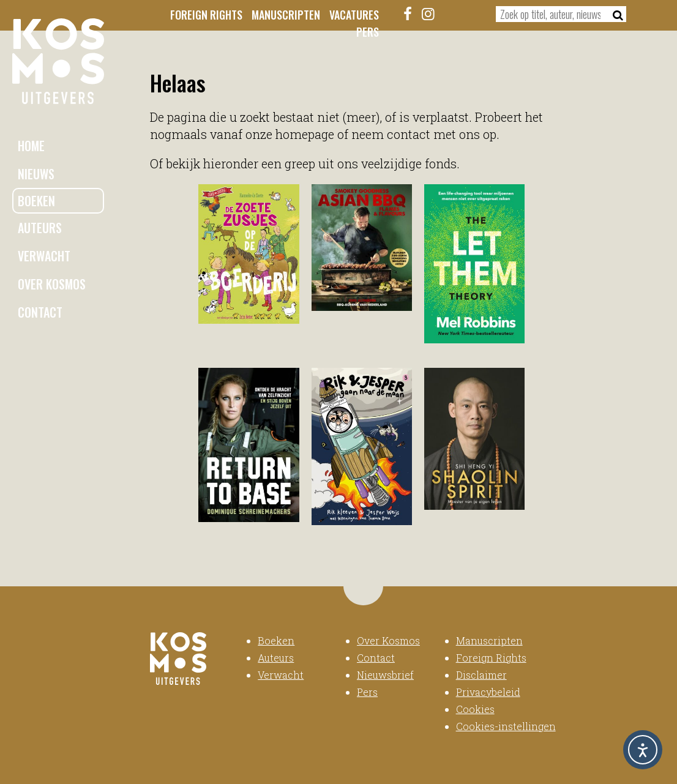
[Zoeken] (614, 14)
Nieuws (36, 174)
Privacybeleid (488, 692)
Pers (368, 32)
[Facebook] (408, 13)
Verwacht (44, 256)
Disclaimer (481, 675)
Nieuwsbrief (385, 675)
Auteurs (40, 228)
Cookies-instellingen (506, 726)
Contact (40, 312)
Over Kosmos (52, 284)
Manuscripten (286, 15)
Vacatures (354, 15)
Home (31, 146)
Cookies (475, 709)
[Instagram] (428, 13)
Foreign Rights (206, 15)
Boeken (36, 201)
